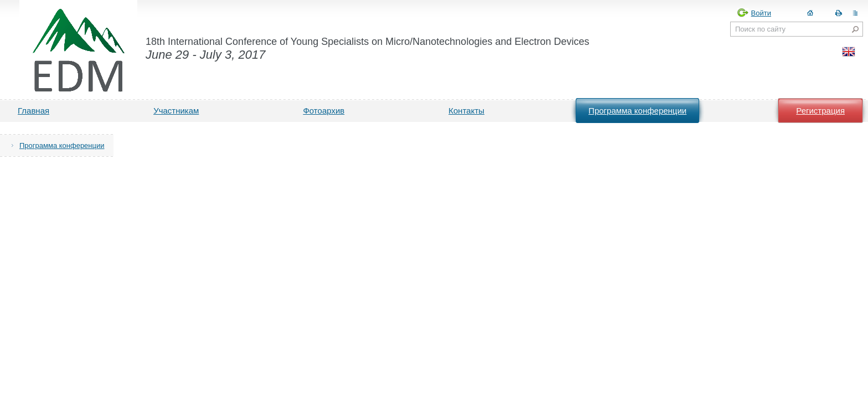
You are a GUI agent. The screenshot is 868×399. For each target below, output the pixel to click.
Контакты (466, 111)
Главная (33, 111)
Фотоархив (324, 111)
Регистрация (820, 111)
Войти (761, 13)
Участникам (176, 111)
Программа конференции (637, 111)
